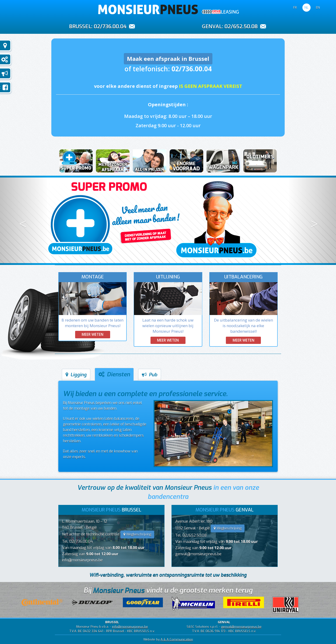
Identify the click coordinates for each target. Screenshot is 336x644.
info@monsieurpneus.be (82, 560)
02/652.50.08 (241, 26)
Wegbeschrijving (137, 534)
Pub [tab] (150, 375)
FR (295, 7)
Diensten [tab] (114, 374)
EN (318, 7)
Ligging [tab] (76, 375)
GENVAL (212, 26)
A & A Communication (177, 639)
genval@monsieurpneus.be (198, 554)
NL (306, 7)
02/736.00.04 (110, 26)
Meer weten (93, 334)
